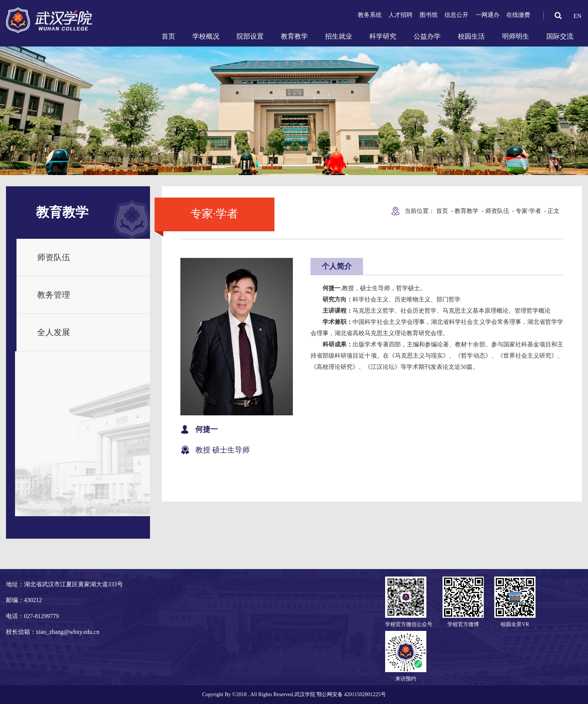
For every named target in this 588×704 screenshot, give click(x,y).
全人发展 (54, 332)
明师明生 (516, 36)
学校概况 (206, 36)
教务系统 (370, 15)
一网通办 (487, 15)
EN (577, 16)
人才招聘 (400, 15)
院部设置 (250, 36)
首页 (168, 36)
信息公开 (456, 15)
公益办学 (427, 36)
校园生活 (471, 36)
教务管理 (54, 295)
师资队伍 (54, 257)
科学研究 (383, 36)
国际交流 (560, 36)
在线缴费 (518, 15)
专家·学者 (528, 211)
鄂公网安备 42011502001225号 (351, 694)
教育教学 (294, 36)
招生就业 (339, 36)
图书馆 (429, 15)
